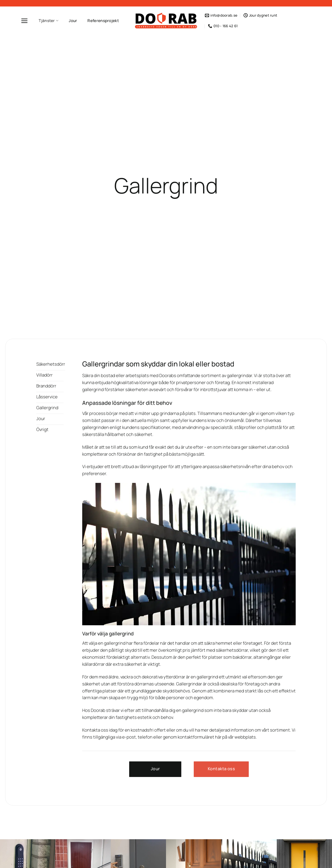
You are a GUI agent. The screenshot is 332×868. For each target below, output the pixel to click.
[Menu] (25, 21)
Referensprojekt (103, 21)
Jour (73, 21)
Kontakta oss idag (100, 730)
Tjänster (49, 21)
